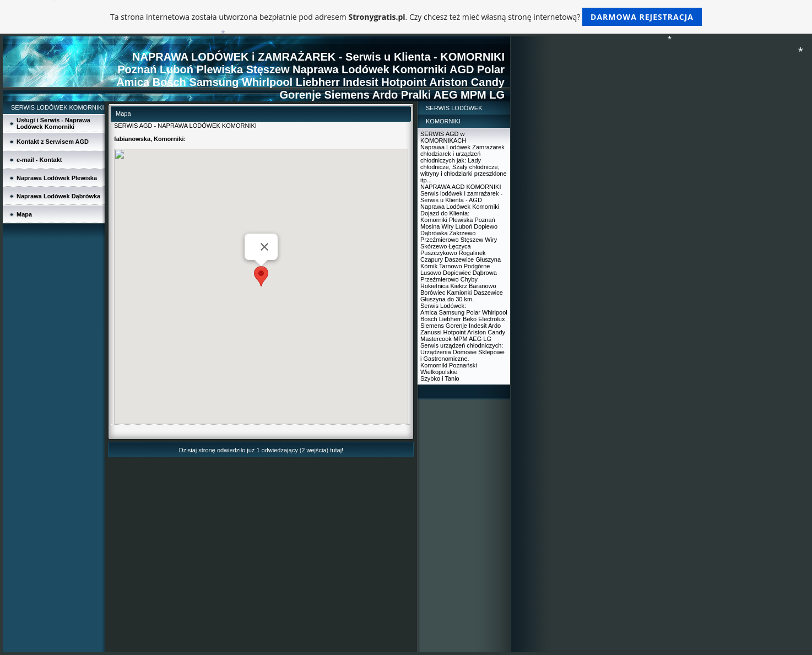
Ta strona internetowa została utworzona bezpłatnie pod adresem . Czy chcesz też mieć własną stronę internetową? (406, 17)
